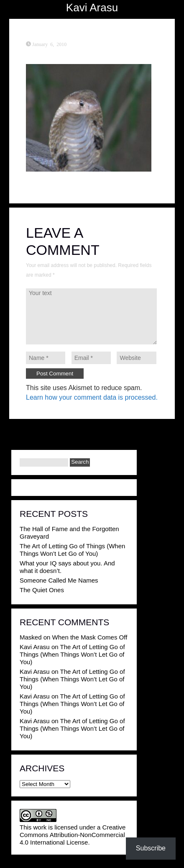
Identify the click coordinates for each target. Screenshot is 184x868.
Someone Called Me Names (59, 580)
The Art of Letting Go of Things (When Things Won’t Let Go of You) (72, 550)
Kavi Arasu (92, 8)
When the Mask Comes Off (90, 637)
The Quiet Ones (42, 590)
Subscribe (151, 848)
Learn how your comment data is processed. (92, 397)
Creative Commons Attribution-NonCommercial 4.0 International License (73, 835)
